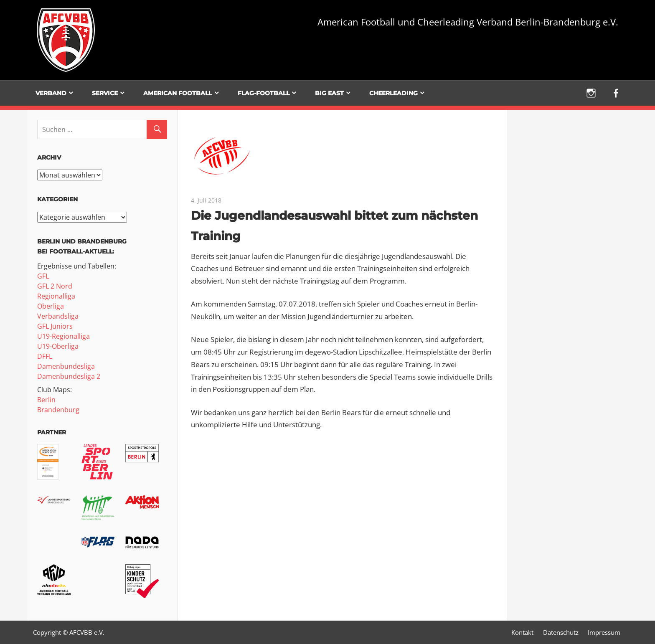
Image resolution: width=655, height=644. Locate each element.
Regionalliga (56, 296)
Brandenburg (58, 410)
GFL (43, 276)
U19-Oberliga (58, 346)
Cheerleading (394, 93)
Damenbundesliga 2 (69, 376)
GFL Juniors (55, 326)
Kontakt (522, 632)
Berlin (46, 400)
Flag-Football (264, 93)
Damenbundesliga (66, 366)
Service (105, 93)
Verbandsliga (58, 316)
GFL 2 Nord (55, 286)
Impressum (604, 632)
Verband (51, 93)
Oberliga (51, 306)
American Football (178, 93)
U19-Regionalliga (63, 336)
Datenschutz (561, 632)
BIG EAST (329, 93)
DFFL (45, 356)
